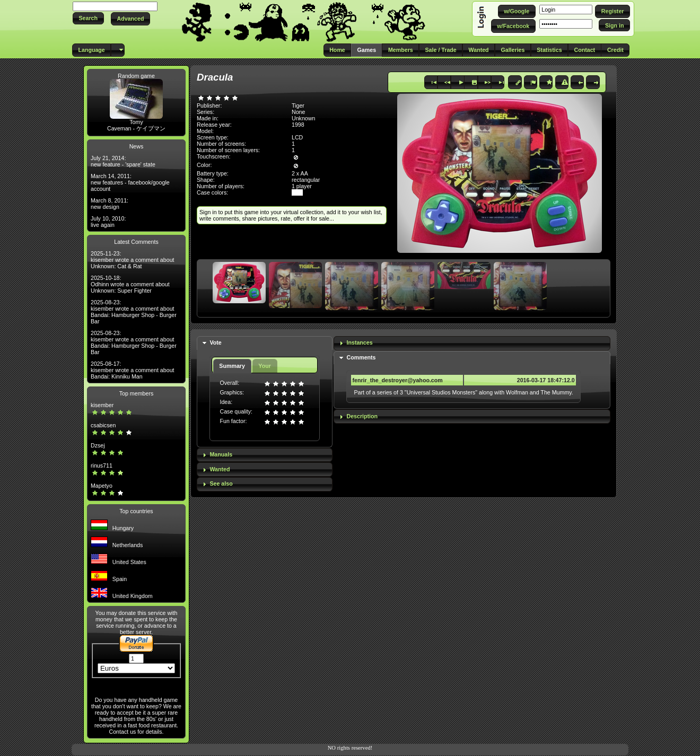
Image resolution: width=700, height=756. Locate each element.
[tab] (265, 343)
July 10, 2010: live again (108, 222)
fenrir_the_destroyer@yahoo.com (397, 380)
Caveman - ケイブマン (136, 128)
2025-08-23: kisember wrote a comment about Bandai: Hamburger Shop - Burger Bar (134, 312)
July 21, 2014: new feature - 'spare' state (123, 161)
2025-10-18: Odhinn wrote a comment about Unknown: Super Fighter (130, 284)
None (298, 112)
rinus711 (102, 465)
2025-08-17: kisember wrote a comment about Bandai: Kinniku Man (133, 370)
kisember (102, 405)
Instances (359, 342)
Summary (232, 366)
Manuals (221, 454)
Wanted (220, 469)
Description (362, 416)
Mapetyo (102, 486)
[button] (88, 18)
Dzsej (98, 445)
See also (221, 484)
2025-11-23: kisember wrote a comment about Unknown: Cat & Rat (133, 260)
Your (264, 366)
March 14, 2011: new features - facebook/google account (130, 182)
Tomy (136, 122)
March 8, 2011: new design (110, 204)
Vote (215, 342)
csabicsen (103, 425)
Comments (361, 357)
